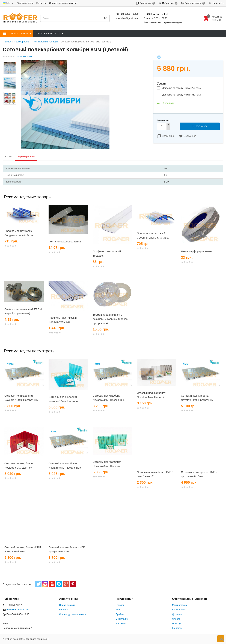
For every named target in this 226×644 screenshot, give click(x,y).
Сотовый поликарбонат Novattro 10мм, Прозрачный (21, 398)
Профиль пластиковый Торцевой (107, 253)
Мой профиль (179, 605)
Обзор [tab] (9, 156)
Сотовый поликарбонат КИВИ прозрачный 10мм (199, 474)
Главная (120, 605)
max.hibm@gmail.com (127, 18)
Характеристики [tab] (26, 156)
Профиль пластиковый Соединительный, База (19, 233)
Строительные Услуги (48, 33)
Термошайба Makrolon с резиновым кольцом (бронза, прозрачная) (111, 319)
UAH (9, 3)
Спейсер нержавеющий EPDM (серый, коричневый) (23, 311)
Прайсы (120, 614)
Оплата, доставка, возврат (63, 3)
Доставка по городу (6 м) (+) (181, 95)
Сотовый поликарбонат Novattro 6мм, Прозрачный (197, 398)
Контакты (41, 3)
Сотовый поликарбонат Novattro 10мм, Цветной (63, 399)
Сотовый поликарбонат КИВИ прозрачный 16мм (23, 549)
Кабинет (215, 3)
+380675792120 (157, 14)
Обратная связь (25, 3)
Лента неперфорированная (65, 241)
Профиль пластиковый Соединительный (63, 320)
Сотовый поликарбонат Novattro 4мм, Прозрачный (109, 398)
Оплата (176, 619)
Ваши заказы (179, 610)
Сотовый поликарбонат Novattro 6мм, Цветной (19, 465)
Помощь (177, 623)
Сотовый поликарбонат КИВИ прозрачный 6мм (67, 549)
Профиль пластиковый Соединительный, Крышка (153, 235)
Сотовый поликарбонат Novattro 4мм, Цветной (151, 395)
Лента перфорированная (196, 251)
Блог (118, 610)
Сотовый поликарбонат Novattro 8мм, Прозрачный (65, 465)
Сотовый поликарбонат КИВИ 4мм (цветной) (155, 474)
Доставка (177, 614)
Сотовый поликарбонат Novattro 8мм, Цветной (107, 464)
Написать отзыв (25, 56)
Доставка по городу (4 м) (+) (181, 88)
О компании (122, 619)
